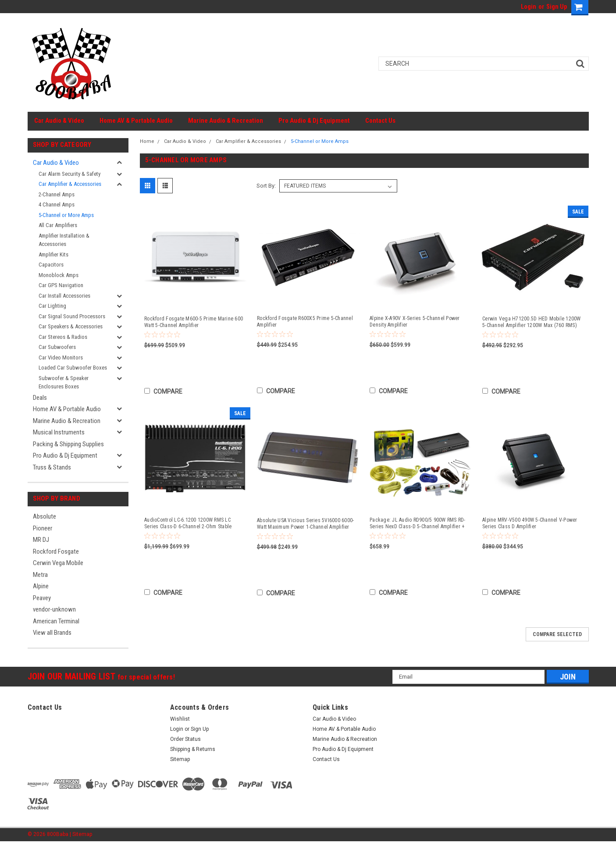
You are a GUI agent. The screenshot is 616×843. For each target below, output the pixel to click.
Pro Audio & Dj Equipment (314, 121)
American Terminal (56, 621)
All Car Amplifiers (58, 225)
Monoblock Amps (59, 275)
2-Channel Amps (57, 194)
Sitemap (180, 759)
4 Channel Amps (57, 205)
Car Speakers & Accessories (71, 326)
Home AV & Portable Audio (136, 121)
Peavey (42, 598)
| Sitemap (81, 834)
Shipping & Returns (193, 749)
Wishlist (180, 719)
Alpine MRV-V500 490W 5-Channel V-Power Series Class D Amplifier (530, 523)
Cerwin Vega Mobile (58, 563)
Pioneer (43, 528)
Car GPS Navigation (61, 285)
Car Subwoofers (57, 347)
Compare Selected (557, 634)
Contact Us (380, 121)
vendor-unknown (54, 609)
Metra (40, 575)
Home (147, 141)
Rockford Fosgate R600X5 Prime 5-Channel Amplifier (305, 322)
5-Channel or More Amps (66, 215)
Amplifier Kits (53, 254)
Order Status (185, 739)
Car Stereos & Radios (63, 337)
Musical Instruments (59, 432)
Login (529, 7)
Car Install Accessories (64, 296)
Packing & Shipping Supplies (68, 444)
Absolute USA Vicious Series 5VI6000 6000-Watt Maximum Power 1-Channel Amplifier (305, 524)
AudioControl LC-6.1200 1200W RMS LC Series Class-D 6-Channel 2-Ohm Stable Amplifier (188, 523)
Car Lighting (52, 306)
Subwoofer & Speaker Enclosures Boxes (64, 382)
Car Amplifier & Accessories (70, 184)
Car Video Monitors (61, 357)
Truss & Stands (52, 467)
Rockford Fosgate (56, 551)
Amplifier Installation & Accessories (64, 240)
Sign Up (557, 7)
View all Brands (52, 633)
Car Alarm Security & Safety (69, 174)
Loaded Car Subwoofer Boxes (73, 368)
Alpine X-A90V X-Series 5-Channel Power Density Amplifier (415, 322)
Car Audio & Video (59, 121)
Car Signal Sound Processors (72, 316)
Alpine (41, 586)
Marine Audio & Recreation (226, 121)
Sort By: (266, 186)
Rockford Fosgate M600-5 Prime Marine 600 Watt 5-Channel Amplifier (194, 322)
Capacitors (51, 265)
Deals (40, 398)
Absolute (45, 516)
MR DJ (41, 540)
